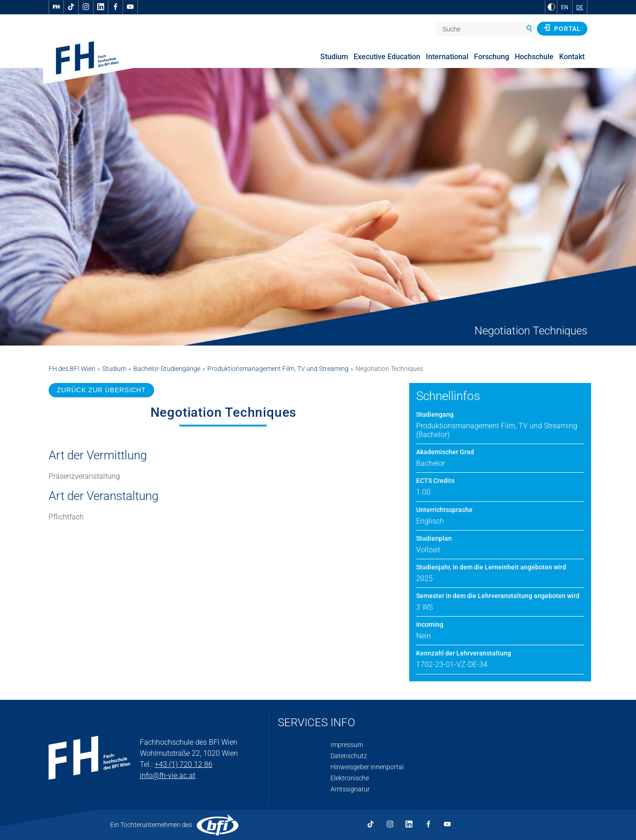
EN (565, 7)
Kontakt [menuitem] (572, 57)
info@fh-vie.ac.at (168, 775)
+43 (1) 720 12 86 (184, 764)
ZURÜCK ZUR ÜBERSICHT (101, 390)
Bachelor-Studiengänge (167, 369)
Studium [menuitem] (334, 57)
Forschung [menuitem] (492, 57)
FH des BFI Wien (72, 369)
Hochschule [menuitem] (534, 57)
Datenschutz (349, 756)
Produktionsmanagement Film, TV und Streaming (278, 369)
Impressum (347, 745)
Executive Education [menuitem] (387, 57)
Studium (114, 369)
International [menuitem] (447, 57)
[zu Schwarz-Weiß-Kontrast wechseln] (551, 7)
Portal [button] (562, 28)
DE (580, 7)
